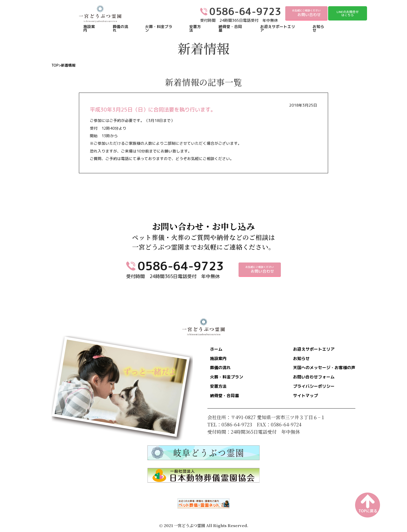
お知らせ (318, 29)
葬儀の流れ (120, 29)
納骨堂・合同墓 (230, 29)
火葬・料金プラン (159, 29)
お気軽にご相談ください (306, 13)
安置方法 (195, 29)
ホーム (218, 350)
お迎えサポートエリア (278, 29)
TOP (55, 65)
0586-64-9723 (181, 266)
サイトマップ (299, 399)
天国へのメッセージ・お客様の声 (320, 369)
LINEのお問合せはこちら (348, 13)
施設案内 (89, 29)
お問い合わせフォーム (309, 379)
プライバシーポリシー (309, 389)
